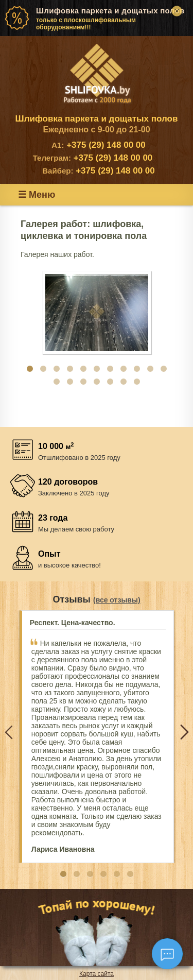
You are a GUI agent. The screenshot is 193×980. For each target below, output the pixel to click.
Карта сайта (97, 974)
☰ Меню (37, 195)
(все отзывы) (117, 600)
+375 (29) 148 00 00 (99, 145)
